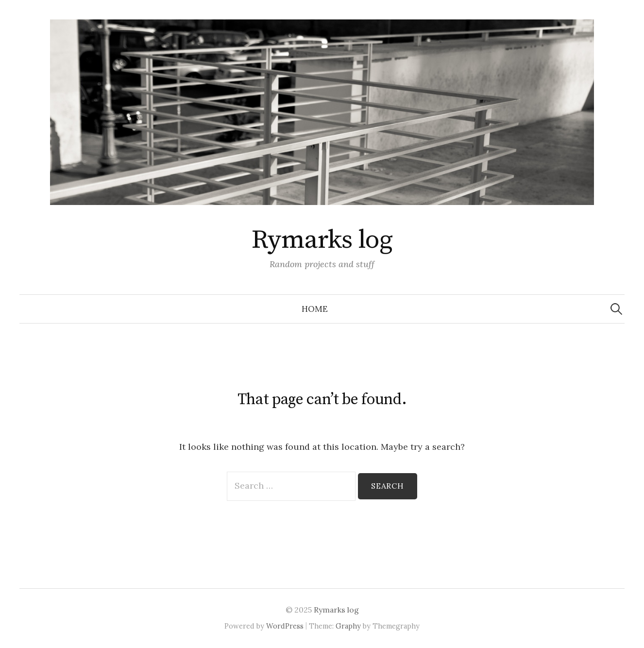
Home (315, 309)
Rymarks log (322, 240)
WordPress (285, 626)
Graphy (348, 626)
